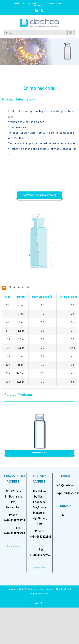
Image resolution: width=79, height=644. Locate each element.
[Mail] (68, 515)
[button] (39, 288)
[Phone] (63, 515)
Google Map (13, 546)
